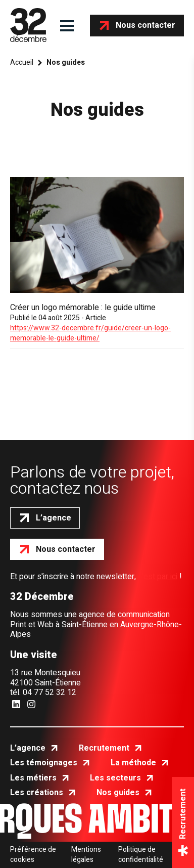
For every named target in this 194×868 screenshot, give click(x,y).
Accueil (22, 63)
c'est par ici (158, 577)
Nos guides (118, 793)
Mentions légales (86, 855)
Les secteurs (115, 778)
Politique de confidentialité (141, 855)
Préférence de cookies (33, 855)
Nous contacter (145, 25)
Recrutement (104, 748)
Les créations (37, 793)
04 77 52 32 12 (50, 692)
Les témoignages (44, 763)
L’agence (54, 518)
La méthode (133, 763)
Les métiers (33, 778)
